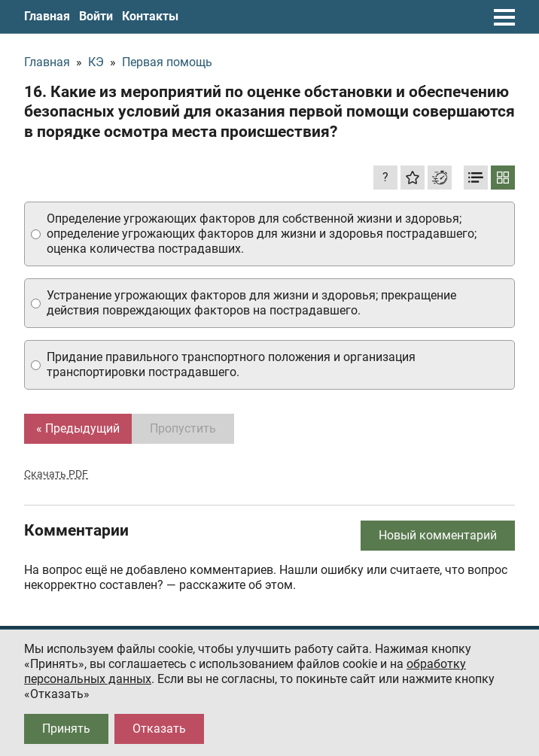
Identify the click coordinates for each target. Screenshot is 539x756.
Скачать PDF (56, 474)
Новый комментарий (438, 535)
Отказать (159, 729)
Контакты (150, 16)
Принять (66, 729)
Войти (96, 16)
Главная (47, 16)
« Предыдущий (78, 428)
